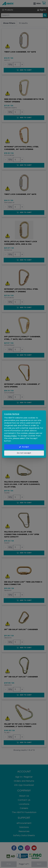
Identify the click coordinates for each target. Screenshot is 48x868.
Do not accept (24, 453)
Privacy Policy (10, 436)
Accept (24, 447)
